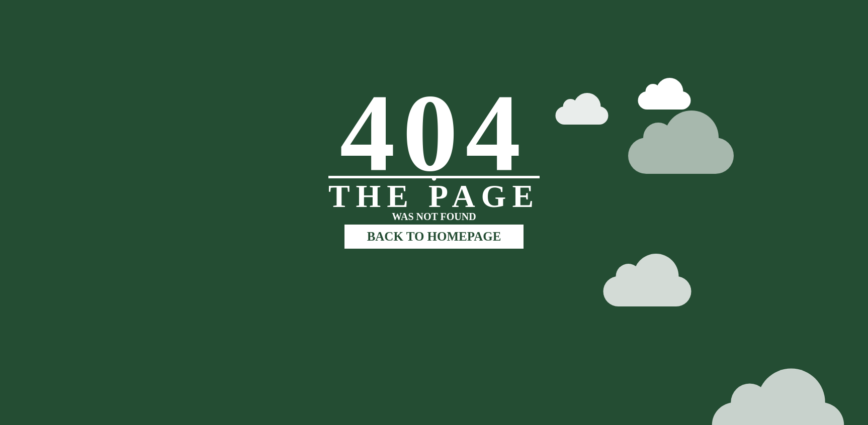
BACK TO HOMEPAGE (434, 236)
